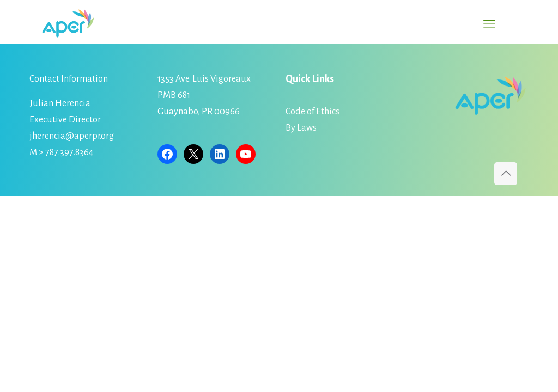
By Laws (301, 128)
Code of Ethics (313, 112)
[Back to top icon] (506, 174)
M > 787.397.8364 (61, 152)
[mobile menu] (489, 24)
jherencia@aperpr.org (72, 136)
